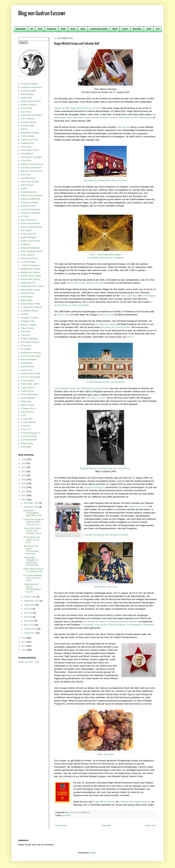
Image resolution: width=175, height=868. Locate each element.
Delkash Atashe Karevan (32, 164)
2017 (24, 492)
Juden (83, 29)
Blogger (93, 853)
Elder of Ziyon (27, 185)
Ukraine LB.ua (27, 391)
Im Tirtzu (25, 216)
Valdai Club (26, 401)
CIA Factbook (27, 154)
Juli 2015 (28, 609)
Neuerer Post (61, 826)
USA (158, 29)
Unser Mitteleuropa (29, 394)
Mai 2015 (28, 617)
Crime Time (26, 161)
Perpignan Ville (28, 321)
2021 (24, 475)
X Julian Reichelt (28, 422)
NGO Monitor (27, 297)
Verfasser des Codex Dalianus (135, 802)
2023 (24, 467)
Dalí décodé (124, 127)
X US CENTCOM (29, 436)
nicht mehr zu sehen (95, 398)
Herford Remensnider (31, 210)
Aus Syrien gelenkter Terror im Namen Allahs (33, 578)
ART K (130, 337)
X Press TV (26, 429)
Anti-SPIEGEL (27, 94)
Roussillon (137, 29)
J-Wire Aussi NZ (28, 234)
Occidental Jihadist (29, 311)
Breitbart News (28, 126)
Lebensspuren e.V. (29, 258)
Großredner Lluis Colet (105, 587)
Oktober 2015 (30, 597)
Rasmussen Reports (30, 342)
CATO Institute (28, 136)
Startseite (106, 826)
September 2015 (32, 601)
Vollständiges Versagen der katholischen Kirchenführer (31, 561)
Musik (115, 29)
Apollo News (27, 98)
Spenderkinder (28, 367)
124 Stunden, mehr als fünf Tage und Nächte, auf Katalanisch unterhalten (117, 625)
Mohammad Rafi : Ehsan (32, 286)
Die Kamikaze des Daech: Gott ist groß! (32, 540)
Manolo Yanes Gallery (31, 276)
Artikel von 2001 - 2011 (29, 662)
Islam (63, 29)
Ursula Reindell (28, 398)
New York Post (28, 293)
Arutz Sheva (26, 108)
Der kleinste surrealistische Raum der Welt (106, 180)
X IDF (23, 416)
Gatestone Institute (29, 203)
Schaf (149, 29)
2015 (24, 500)
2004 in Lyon (64, 315)
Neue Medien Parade (31, 290)
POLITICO (26, 332)
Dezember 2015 (32, 503)
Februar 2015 (30, 629)
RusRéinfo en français (31, 353)
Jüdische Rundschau (30, 248)
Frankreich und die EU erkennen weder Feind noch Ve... (34, 522)
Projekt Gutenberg (29, 339)
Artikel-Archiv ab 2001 (31, 101)
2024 (24, 463)
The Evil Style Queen (31, 377)
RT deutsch (26, 346)
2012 (24, 646)
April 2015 (29, 621)
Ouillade (25, 314)
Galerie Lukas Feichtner (32, 196)
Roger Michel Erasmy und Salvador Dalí (33, 570)
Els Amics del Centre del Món (116, 327)
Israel (73, 29)
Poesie (125, 29)
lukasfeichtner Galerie (31, 269)
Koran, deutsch (28, 255)
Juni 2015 (29, 613)
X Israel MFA (27, 419)
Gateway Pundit (28, 206)
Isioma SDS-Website (30, 223)
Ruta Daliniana (129, 296)
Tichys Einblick (28, 381)
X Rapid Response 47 (31, 433)
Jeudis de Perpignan (95, 487)
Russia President (29, 360)
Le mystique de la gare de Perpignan (105, 258)
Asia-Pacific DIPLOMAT (32, 115)
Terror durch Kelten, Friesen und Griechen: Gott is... (33, 531)
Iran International (29, 220)
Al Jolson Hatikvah (29, 84)
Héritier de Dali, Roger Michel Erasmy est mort (77, 108)
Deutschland (21, 29)
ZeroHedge (26, 447)
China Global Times (30, 150)
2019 (24, 483)
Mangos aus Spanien (31, 272)
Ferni (40, 29)
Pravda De (26, 335)
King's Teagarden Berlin (32, 251)
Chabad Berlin (27, 143)
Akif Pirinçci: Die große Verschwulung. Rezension (31, 550)
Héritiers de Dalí (106, 315)
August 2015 (30, 605)
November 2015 (32, 507)
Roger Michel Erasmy (104, 802)
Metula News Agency (30, 279)
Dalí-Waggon (149, 296)
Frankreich (52, 29)
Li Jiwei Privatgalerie (30, 265)
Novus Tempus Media (31, 304)
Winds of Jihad (28, 405)
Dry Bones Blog (28, 178)
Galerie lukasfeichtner (31, 199)
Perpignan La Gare (29, 318)
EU (32, 29)
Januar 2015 (30, 633)
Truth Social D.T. (28, 388)
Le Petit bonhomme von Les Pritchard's (105, 382)
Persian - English (29, 325)
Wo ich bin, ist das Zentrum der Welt (85, 283)
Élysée (24, 188)
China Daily (26, 147)
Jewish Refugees (29, 237)
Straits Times (27, 370)
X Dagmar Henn (28, 408)
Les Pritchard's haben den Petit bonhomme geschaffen (82, 388)
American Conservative (31, 87)
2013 (24, 642)
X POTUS (25, 426)
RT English (26, 349)
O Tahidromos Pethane (31, 307)
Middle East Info (28, 283)
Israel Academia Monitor (32, 227)
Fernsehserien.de (29, 192)
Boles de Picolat (106, 754)
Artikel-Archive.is (28, 105)
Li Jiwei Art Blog (28, 262)
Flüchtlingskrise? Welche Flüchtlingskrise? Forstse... (32, 588)
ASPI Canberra (28, 119)
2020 (24, 480)
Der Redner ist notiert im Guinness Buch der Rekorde (111, 622)
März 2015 (29, 625)
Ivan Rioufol (26, 230)
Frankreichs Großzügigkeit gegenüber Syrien (33, 513)
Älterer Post (150, 826)
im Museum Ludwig (106, 324)
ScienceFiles (27, 363)
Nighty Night (26, 300)
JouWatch (25, 244)
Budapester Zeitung (30, 133)
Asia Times (26, 112)
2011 (24, 650)
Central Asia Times (29, 140)
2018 (24, 487)
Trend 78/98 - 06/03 (30, 384)
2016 (24, 495)
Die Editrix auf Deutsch (31, 168)
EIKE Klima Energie (30, 182)
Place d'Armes (27, 328)
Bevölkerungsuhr (29, 122)
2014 (24, 638)
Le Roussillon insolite (99, 29)
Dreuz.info (26, 175)
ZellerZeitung (27, 443)
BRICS (24, 129)
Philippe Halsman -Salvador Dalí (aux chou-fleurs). (105, 468)
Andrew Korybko (28, 91)
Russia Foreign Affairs (31, 356)
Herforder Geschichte (31, 213)
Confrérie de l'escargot (31, 157)
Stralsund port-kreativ (31, 374)
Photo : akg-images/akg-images (105, 254)
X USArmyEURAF (29, 440)
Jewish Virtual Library (31, 241)
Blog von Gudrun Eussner (42, 14)
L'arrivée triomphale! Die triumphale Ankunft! (106, 535)
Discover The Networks (31, 171)
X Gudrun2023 (28, 412)
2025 (24, 460)
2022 (24, 471)
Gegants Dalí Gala (138, 506)
